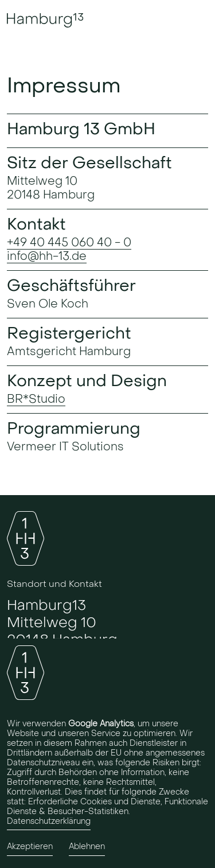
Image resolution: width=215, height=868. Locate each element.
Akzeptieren (30, 847)
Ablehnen (87, 847)
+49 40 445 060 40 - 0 (69, 243)
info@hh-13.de (47, 256)
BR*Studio (36, 399)
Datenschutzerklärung (49, 821)
